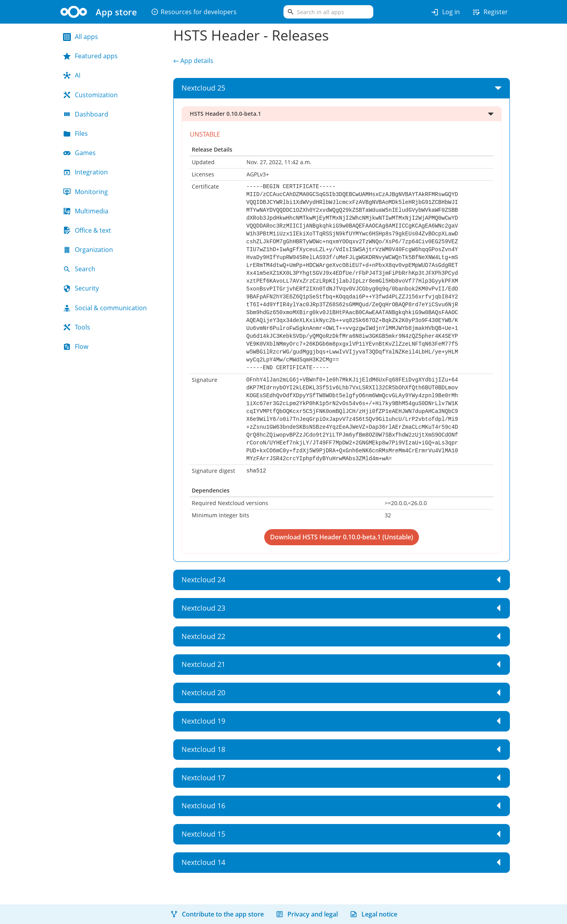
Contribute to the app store (217, 914)
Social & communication (105, 308)
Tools (77, 327)
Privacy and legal (307, 914)
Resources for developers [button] (194, 12)
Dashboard (86, 114)
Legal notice (373, 914)
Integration (85, 172)
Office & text (87, 230)
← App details (193, 61)
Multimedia (86, 211)
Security (81, 288)
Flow (76, 346)
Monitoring (85, 192)
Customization (90, 95)
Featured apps (90, 56)
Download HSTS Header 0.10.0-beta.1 (326, 537)
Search (79, 269)
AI (72, 75)
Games (79, 153)
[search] (328, 12)
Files (75, 133)
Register (490, 12)
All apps (81, 37)
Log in (445, 12)
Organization (88, 250)
